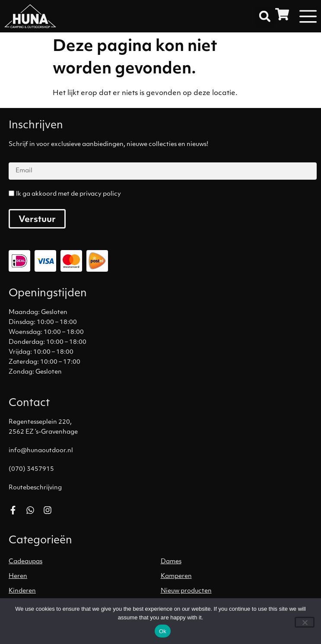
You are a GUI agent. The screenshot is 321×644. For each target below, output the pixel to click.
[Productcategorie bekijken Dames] (237, 562)
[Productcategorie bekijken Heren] (85, 577)
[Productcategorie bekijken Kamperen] (237, 577)
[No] (305, 622)
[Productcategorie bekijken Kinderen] (85, 591)
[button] (265, 16)
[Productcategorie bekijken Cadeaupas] (85, 562)
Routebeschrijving (35, 488)
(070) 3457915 (31, 469)
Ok (163, 631)
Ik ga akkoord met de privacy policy (68, 194)
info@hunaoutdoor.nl (41, 451)
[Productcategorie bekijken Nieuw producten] (237, 591)
